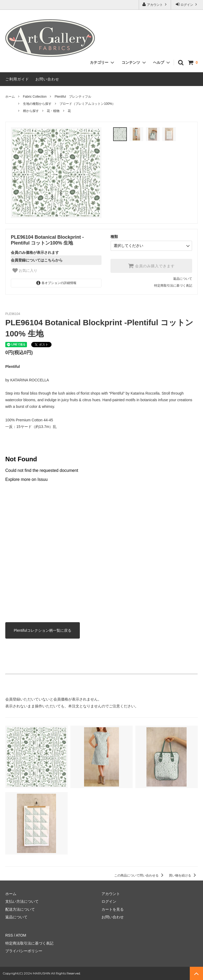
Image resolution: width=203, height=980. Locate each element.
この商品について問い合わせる (140, 875)
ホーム (10, 97)
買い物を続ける (183, 875)
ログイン (187, 4)
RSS (9, 935)
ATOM (21, 935)
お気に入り (25, 270)
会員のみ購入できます (151, 266)
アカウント (155, 4)
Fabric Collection (35, 97)
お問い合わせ (47, 79)
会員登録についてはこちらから (37, 260)
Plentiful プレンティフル (73, 97)
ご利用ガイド (17, 79)
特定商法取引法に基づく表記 (29, 943)
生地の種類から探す (37, 104)
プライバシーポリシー (24, 951)
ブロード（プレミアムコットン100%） (87, 104)
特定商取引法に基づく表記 (173, 286)
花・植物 (53, 111)
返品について (183, 279)
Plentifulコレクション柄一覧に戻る (43, 630)
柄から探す (31, 111)
